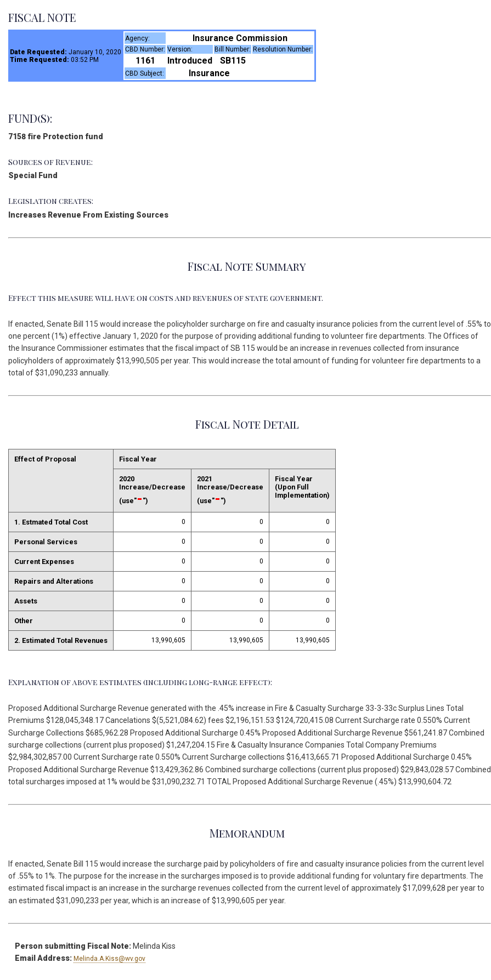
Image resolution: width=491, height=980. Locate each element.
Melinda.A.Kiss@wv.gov (109, 959)
